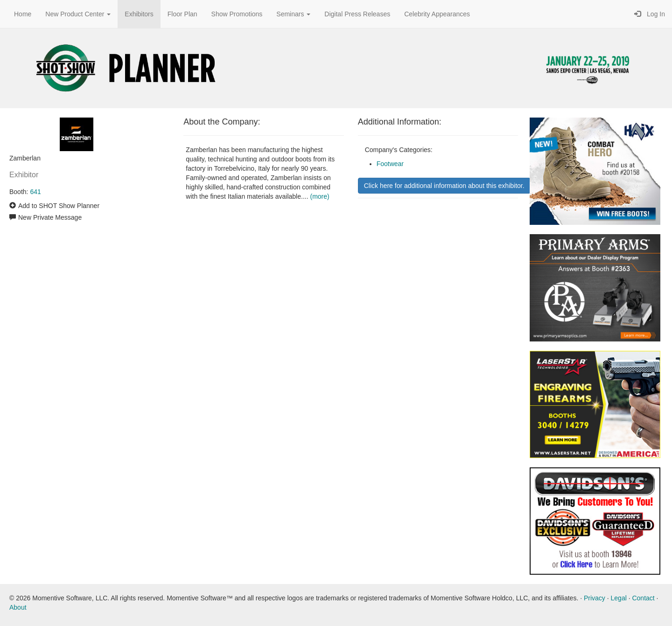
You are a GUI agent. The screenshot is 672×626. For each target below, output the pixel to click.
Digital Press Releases (357, 14)
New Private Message (50, 217)
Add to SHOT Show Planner (59, 206)
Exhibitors (139, 14)
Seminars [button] (293, 14)
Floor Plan (182, 14)
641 (35, 192)
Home (23, 14)
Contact (643, 598)
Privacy (595, 598)
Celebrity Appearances (437, 14)
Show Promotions (237, 14)
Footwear (390, 164)
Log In (650, 14)
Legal (619, 598)
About (18, 607)
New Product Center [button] (78, 14)
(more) (319, 196)
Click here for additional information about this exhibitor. (444, 186)
